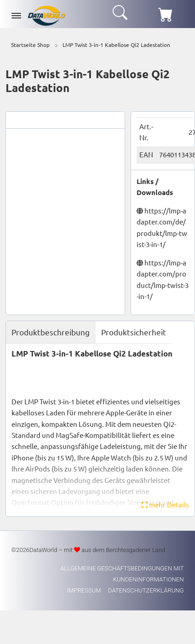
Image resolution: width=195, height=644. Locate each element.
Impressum (85, 590)
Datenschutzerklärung (146, 590)
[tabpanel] (100, 430)
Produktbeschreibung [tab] (51, 332)
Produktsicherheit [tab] (134, 332)
